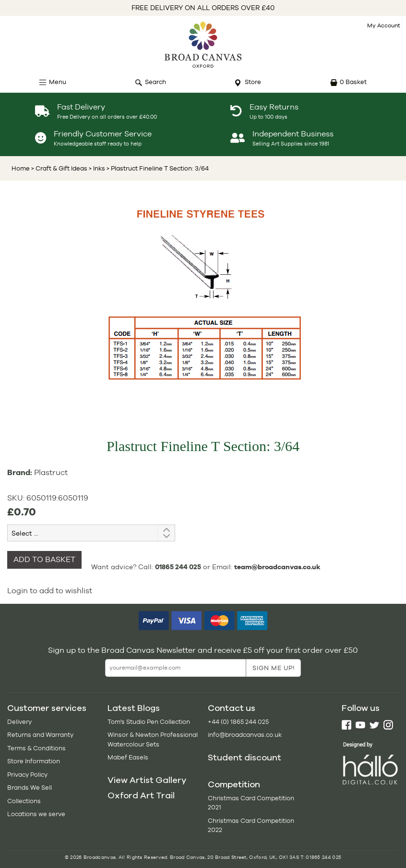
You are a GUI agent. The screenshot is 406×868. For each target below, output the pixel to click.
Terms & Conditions (36, 748)
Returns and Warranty (40, 735)
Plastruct (51, 472)
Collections (24, 801)
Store (253, 82)
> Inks (96, 168)
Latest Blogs (134, 708)
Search (155, 82)
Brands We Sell (30, 788)
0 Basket (353, 82)
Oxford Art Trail (141, 795)
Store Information (34, 761)
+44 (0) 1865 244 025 (238, 722)
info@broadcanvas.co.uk (245, 735)
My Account (384, 25)
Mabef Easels (128, 757)
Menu (58, 82)
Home (21, 168)
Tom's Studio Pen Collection (149, 722)
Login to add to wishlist (50, 591)
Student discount (245, 758)
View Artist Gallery (147, 780)
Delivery (19, 722)
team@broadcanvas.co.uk (277, 567)
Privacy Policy (27, 775)
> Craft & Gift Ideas (59, 168)
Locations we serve (36, 814)
